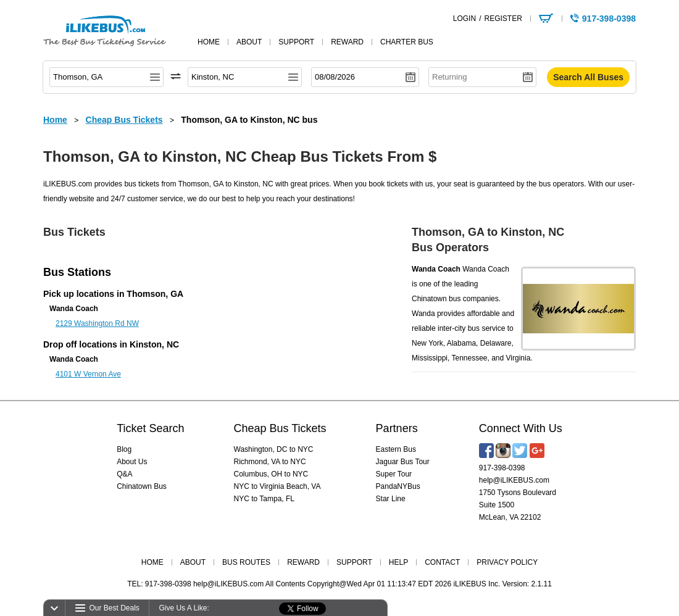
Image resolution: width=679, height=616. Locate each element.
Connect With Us (521, 428)
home (209, 42)
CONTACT (442, 562)
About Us (132, 462)
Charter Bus (407, 42)
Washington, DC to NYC (274, 449)
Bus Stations (77, 272)
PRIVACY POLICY (507, 562)
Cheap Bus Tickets (280, 428)
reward (347, 42)
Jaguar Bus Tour (403, 462)
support (296, 42)
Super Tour (394, 474)
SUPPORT (354, 562)
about (249, 42)
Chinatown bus (436, 299)
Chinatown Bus (142, 486)
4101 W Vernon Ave (88, 374)
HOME (152, 562)
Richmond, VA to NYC (270, 462)
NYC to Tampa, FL (264, 499)
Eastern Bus (396, 449)
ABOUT (193, 562)
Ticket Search (150, 428)
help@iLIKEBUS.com (514, 480)
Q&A (124, 474)
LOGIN (464, 19)
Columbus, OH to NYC (271, 474)
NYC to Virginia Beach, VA (277, 486)
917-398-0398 (502, 468)
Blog (124, 449)
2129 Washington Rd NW (97, 323)
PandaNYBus (398, 486)
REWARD (303, 562)
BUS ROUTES (246, 562)
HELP (398, 562)
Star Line (391, 499)
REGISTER (503, 19)
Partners (397, 428)
